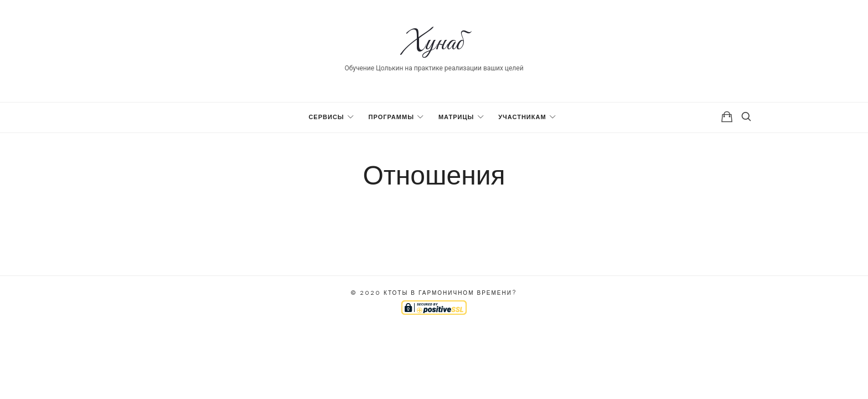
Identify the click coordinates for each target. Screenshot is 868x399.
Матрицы (456, 117)
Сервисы (326, 117)
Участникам (522, 117)
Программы (391, 117)
